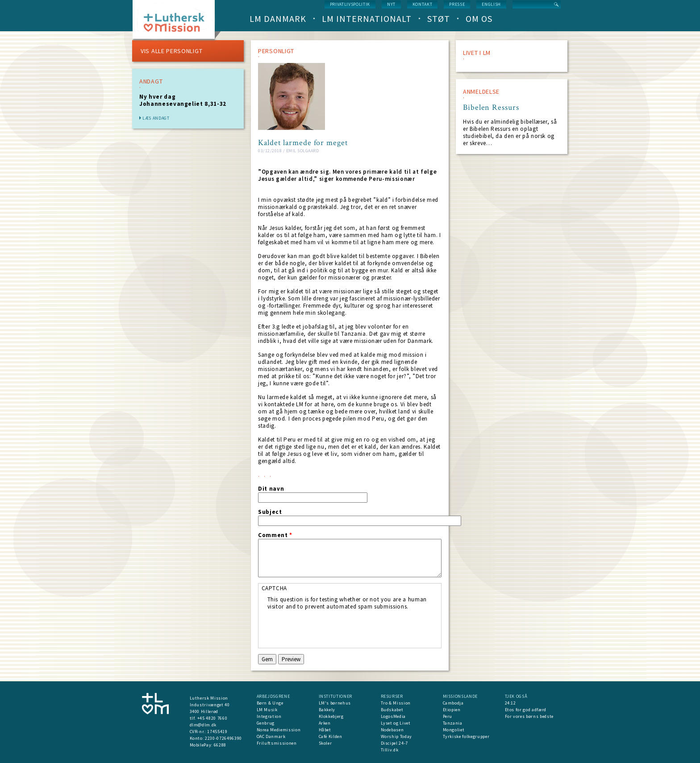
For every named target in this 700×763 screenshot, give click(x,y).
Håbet (325, 730)
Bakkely (327, 710)
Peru (448, 716)
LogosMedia (394, 716)
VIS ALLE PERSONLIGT (171, 51)
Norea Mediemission (279, 730)
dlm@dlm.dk (203, 725)
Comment (275, 535)
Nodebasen (392, 730)
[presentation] (335, 628)
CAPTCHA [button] (275, 588)
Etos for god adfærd (526, 710)
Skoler (325, 743)
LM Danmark (278, 19)
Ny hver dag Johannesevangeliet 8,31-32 (183, 100)
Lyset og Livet (396, 723)
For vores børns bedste (529, 716)
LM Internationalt (367, 19)
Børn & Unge (270, 703)
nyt (391, 4)
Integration (269, 716)
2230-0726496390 (223, 738)
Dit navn (271, 489)
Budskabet (392, 710)
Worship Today (396, 736)
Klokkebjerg (331, 716)
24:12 (510, 703)
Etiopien (452, 710)
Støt (439, 19)
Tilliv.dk (390, 750)
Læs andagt (156, 118)
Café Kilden (331, 736)
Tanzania (453, 723)
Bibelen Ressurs (491, 108)
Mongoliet (454, 730)
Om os (479, 19)
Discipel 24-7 (394, 743)
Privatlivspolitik (350, 4)
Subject (270, 512)
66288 (220, 745)
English (491, 4)
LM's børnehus (335, 703)
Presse (457, 4)
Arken (325, 723)
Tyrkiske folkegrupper (466, 736)
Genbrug (266, 723)
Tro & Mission (396, 703)
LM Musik (267, 710)
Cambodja (453, 703)
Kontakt (423, 4)
